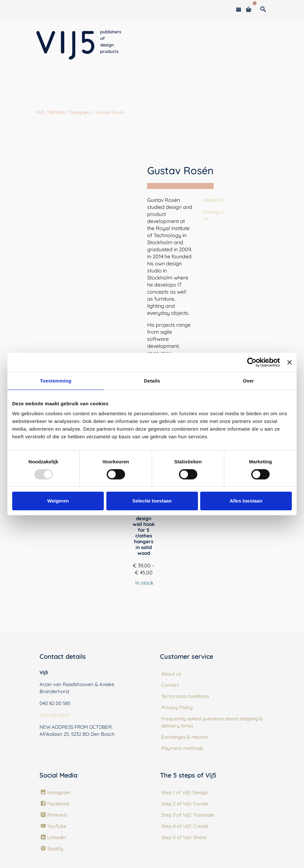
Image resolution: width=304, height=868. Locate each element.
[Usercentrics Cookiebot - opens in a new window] (252, 362)
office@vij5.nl (55, 715)
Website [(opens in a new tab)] (213, 200)
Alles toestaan (246, 501)
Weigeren (58, 501)
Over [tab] (249, 381)
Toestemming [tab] (56, 381)
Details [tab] (152, 381)
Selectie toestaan (152, 501)
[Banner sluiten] (290, 362)
